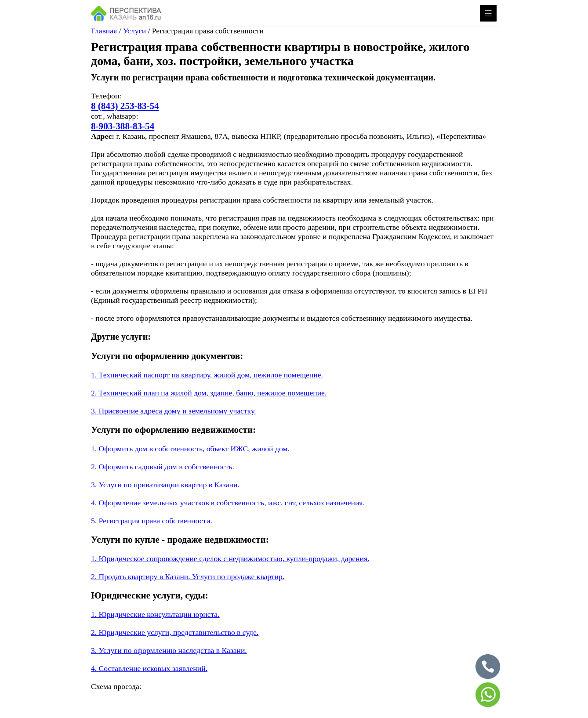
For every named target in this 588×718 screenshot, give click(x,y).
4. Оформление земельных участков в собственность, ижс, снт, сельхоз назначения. (228, 503)
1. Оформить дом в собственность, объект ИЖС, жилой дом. (190, 449)
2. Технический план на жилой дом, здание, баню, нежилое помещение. (209, 393)
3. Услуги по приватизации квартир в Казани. (165, 485)
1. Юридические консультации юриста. (155, 614)
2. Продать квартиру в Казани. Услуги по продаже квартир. (188, 577)
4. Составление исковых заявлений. (149, 668)
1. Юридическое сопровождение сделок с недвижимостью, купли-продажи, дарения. (230, 558)
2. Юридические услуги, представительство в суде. (175, 632)
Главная (104, 31)
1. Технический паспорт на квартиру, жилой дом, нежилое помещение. (207, 375)
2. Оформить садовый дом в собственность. (163, 467)
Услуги (134, 31)
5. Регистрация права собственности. (152, 521)
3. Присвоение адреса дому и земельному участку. (173, 411)
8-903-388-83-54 (123, 126)
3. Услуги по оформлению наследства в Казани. (169, 650)
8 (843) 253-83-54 (125, 106)
